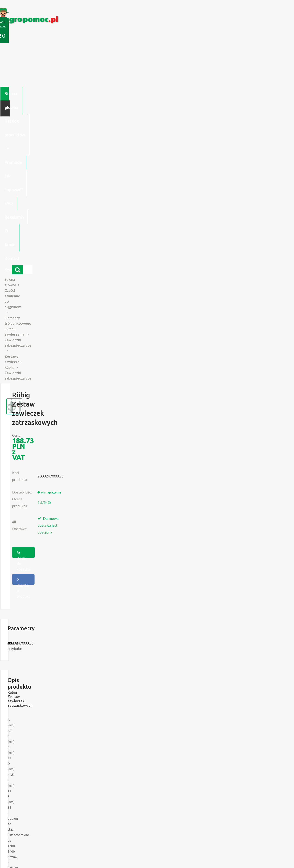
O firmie (219, 36)
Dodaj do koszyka (145, 165)
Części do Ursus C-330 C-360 (44, 731)
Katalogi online (167, 816)
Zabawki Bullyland (36, 741)
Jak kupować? (147, 36)
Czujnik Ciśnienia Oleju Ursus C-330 (48, 736)
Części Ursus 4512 (37, 754)
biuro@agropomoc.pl (244, 741)
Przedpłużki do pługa (38, 745)
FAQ (171, 36)
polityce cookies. (105, 780)
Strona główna (37, 36)
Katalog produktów (79, 36)
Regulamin (193, 36)
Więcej (47, 602)
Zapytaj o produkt (193, 165)
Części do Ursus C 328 (39, 759)
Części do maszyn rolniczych (203, 816)
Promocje (117, 36)
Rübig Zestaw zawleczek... (41, 576)
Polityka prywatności (136, 816)
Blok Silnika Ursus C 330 (40, 750)
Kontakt (242, 36)
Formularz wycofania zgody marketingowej (54, 820)
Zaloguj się (84, 816)
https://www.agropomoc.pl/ (32, 11)
